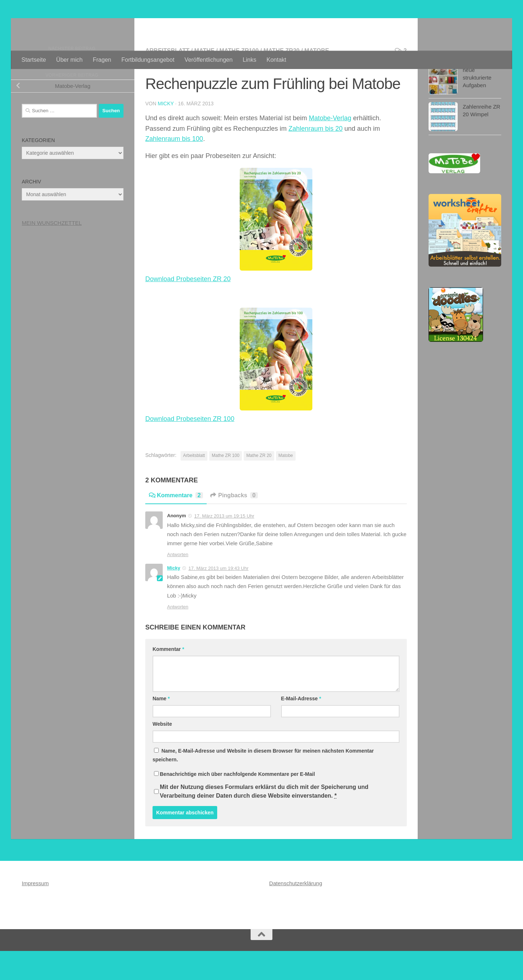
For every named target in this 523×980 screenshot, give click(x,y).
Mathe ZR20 (281, 80)
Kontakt (276, 60)
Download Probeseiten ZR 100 (190, 448)
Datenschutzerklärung (296, 912)
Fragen (102, 60)
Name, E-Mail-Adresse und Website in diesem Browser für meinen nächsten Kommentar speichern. (263, 784)
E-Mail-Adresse (301, 728)
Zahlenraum (164, 168)
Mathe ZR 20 (259, 485)
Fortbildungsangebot (148, 60)
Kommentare (176, 524)
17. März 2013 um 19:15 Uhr (224, 545)
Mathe (204, 80)
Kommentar (168, 678)
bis (187, 168)
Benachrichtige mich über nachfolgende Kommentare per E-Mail (234, 803)
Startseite (34, 60)
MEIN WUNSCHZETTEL (52, 252)
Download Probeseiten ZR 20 (188, 308)
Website (162, 753)
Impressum (35, 912)
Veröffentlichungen (208, 60)
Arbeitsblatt (167, 80)
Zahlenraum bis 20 (315, 158)
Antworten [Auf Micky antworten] (178, 636)
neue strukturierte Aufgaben (477, 107)
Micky (166, 133)
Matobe (317, 80)
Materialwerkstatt (83, 25)
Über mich (70, 60)
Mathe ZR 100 (226, 485)
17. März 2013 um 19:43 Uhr (218, 597)
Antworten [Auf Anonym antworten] (178, 584)
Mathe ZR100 (239, 80)
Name (161, 728)
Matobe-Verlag (330, 147)
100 (198, 168)
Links (249, 60)
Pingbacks (234, 524)
